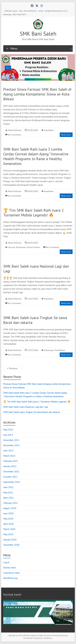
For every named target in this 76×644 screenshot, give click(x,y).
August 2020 (10, 508)
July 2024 (8, 435)
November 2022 (11, 445)
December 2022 (11, 440)
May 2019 (8, 534)
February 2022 (11, 461)
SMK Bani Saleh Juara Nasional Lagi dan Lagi (36, 269)
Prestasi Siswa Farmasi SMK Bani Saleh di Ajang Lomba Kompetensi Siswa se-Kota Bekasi (37, 94)
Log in (6, 562)
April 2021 (9, 498)
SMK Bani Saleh (38, 34)
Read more (66, 135)
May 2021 (8, 492)
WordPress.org (10, 578)
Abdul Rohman (15, 130)
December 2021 (11, 471)
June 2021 (8, 487)
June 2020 (8, 513)
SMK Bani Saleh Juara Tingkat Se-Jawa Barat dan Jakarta (35, 320)
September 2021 (12, 482)
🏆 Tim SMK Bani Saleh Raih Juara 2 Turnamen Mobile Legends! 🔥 (33, 213)
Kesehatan (49, 130)
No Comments (14, 135)
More (8, 68)
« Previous (12, 368)
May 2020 (8, 519)
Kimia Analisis (33, 247)
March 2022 (9, 456)
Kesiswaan (21, 247)
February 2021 (11, 503)
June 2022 (8, 450)
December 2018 (11, 545)
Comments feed (11, 573)
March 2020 (9, 529)
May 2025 (8, 430)
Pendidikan (60, 350)
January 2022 (10, 466)
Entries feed (9, 568)
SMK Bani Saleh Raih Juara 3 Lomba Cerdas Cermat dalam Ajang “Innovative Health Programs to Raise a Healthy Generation (36, 156)
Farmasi (11, 247)
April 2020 (9, 524)
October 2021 (10, 477)
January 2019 (10, 540)
